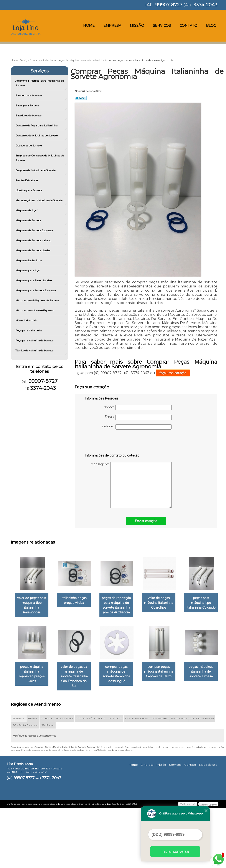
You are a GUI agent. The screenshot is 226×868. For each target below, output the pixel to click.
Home (89, 26)
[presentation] (112, 442)
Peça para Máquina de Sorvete (35, 340)
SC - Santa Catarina (25, 785)
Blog (211, 26)
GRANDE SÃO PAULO (91, 778)
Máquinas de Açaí (27, 210)
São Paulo (48, 785)
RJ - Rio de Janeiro (202, 778)
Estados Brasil (64, 778)
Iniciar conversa (175, 851)
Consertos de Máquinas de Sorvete (37, 135)
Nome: (137, 408)
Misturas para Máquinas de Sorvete (37, 300)
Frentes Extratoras (27, 180)
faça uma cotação (173, 373)
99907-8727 (169, 5)
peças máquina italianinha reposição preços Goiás (77, 672)
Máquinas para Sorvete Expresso (36, 290)
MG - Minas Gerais (137, 778)
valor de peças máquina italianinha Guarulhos (165, 603)
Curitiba (47, 778)
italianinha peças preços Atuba (77, 601)
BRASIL (33, 778)
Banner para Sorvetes (29, 95)
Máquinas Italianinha (29, 260)
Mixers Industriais (26, 320)
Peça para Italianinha (29, 330)
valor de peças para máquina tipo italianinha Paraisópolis (32, 606)
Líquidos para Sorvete (29, 190)
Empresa (112, 26)
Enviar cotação (146, 521)
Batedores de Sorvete (29, 115)
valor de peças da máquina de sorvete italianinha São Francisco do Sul (121, 675)
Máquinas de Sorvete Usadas (33, 250)
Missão (137, 26)
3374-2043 (205, 5)
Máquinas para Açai (28, 270)
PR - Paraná (160, 778)
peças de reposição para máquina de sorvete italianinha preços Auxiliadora (121, 606)
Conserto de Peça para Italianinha (37, 125)
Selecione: (19, 778)
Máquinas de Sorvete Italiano (34, 240)
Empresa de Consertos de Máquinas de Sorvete (40, 158)
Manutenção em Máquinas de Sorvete (39, 200)
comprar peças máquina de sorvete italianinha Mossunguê (165, 675)
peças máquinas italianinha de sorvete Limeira (77, 741)
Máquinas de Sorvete (29, 220)
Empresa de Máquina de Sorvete (36, 170)
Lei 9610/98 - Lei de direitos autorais (113, 810)
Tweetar (81, 98)
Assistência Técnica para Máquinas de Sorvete (40, 83)
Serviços (162, 26)
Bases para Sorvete (27, 105)
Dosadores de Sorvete (29, 145)
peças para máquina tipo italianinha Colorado (32, 672)
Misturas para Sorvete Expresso (35, 310)
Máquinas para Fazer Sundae (34, 280)
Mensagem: (131, 485)
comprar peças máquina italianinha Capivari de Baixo (33, 741)
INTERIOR (115, 778)
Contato (188, 26)
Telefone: (136, 427)
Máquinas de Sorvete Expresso (34, 230)
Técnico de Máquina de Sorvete (35, 350)
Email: (138, 417)
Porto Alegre (179, 778)
